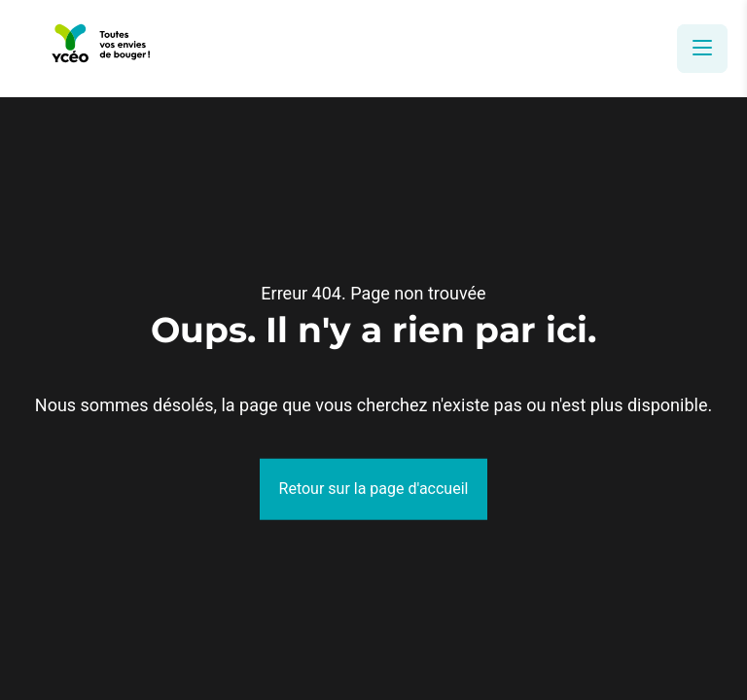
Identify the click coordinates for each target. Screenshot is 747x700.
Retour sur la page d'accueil (374, 489)
